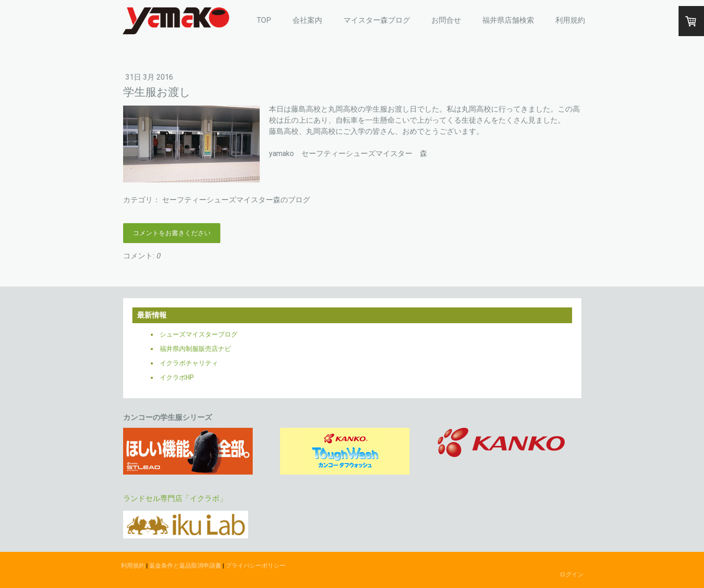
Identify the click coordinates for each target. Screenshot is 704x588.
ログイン (572, 574)
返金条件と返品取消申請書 (185, 566)
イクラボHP (177, 377)
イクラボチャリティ (189, 363)
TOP (264, 20)
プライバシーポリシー (255, 566)
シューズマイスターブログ (199, 334)
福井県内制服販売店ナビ (195, 349)
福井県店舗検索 (508, 20)
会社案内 (307, 20)
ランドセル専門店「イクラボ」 (175, 498)
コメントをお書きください (172, 233)
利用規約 (570, 20)
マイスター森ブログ (377, 20)
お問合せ (446, 20)
